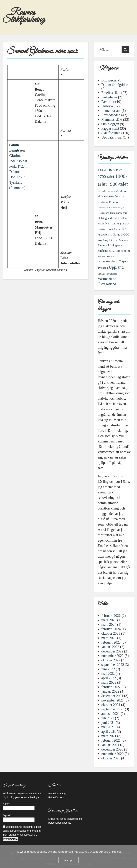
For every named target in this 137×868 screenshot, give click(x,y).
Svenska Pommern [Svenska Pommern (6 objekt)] (106, 256)
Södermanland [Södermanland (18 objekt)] (108, 261)
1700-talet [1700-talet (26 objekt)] (106, 177)
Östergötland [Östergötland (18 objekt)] (107, 284)
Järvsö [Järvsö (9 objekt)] (101, 224)
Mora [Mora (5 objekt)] (110, 235)
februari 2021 (111, 740)
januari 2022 (110, 691)
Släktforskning (112, 133)
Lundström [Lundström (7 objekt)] (112, 229)
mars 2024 (109, 624)
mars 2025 (109, 620)
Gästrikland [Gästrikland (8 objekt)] (103, 213)
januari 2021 (110, 745)
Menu (6, 7)
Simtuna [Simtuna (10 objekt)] (124, 240)
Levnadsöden (111, 115)
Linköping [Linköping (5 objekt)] (102, 229)
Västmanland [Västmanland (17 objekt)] (107, 279)
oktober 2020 (111, 758)
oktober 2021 (111, 705)
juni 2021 (108, 723)
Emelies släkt (111, 93)
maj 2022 (108, 674)
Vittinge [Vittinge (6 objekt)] (101, 274)
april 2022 (109, 678)
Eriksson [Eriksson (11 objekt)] (114, 202)
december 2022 (112, 651)
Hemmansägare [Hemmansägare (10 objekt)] (119, 213)
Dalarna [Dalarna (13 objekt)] (120, 196)
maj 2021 (108, 727)
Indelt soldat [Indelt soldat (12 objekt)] (120, 218)
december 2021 (112, 696)
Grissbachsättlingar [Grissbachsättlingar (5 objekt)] (116, 208)
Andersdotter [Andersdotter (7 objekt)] (120, 191)
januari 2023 (110, 647)
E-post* (19, 818)
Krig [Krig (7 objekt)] (119, 224)
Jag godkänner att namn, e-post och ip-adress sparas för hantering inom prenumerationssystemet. (22, 831)
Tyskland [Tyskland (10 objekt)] (103, 268)
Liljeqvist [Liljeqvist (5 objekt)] (125, 224)
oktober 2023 (111, 633)
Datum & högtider (114, 85)
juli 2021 (108, 718)
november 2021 (112, 700)
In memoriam (111, 111)
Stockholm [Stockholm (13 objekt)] (123, 251)
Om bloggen (110, 124)
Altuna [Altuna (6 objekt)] (110, 191)
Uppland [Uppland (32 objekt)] (116, 267)
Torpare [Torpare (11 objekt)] (124, 262)
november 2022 (112, 656)
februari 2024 (111, 629)
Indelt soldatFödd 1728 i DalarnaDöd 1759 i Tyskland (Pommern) (18, 166)
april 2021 (109, 731)
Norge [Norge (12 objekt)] (117, 235)
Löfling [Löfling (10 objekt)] (122, 229)
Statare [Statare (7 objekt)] (112, 251)
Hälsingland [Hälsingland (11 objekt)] (105, 218)
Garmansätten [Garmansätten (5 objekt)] (103, 208)
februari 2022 (111, 687)
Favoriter (108, 102)
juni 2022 (108, 669)
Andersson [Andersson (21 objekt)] (106, 196)
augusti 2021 (111, 714)
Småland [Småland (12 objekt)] (103, 251)
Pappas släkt (110, 128)
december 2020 (112, 749)
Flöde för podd (56, 797)
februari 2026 (111, 616)
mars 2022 (109, 682)
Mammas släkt (112, 119)
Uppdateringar (112, 137)
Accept (69, 860)
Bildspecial (109, 80)
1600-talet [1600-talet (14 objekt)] (115, 170)
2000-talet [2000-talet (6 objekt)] (102, 191)
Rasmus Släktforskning (24, 16)
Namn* (19, 806)
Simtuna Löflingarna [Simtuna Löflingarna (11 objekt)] (110, 245)
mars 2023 (109, 638)
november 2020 (112, 754)
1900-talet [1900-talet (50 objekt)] (118, 184)
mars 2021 (109, 736)
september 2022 (113, 665)
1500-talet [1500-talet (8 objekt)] (103, 170)
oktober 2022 (111, 660)
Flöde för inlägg (57, 793)
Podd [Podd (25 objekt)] (125, 234)
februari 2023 (111, 642)
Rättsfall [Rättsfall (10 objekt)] (113, 240)
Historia (107, 106)
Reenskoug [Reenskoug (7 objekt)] (103, 240)
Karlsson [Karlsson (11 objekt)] (111, 224)
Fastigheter (109, 97)
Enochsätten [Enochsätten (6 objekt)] (103, 202)
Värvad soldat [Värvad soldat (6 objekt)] (111, 274)
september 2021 (113, 709)
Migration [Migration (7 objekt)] (102, 235)
